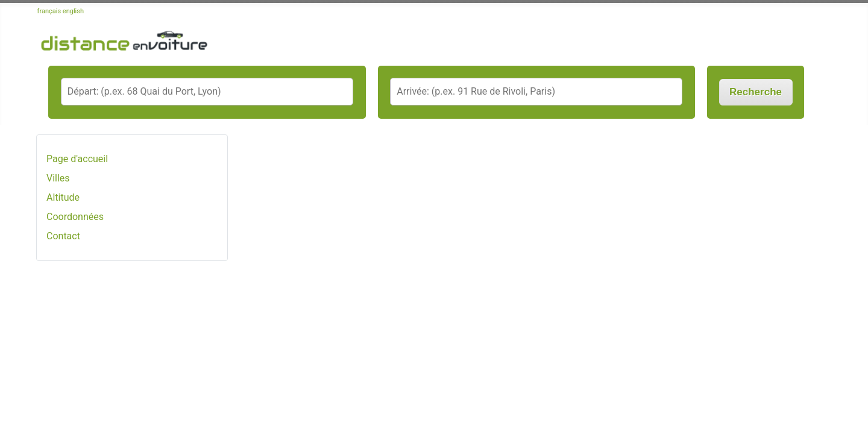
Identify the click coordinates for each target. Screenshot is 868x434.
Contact (63, 236)
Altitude (63, 197)
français (49, 11)
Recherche (756, 92)
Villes (58, 178)
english (73, 11)
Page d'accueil (77, 159)
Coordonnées (75, 217)
